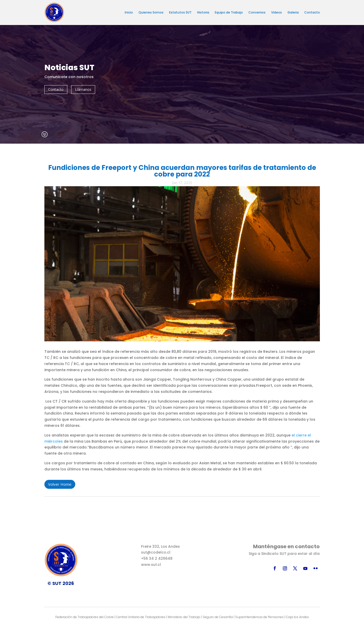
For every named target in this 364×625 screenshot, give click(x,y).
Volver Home (60, 484)
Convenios (257, 12)
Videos (277, 12)
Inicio (129, 12)
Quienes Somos (151, 12)
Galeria (293, 12)
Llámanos (83, 89)
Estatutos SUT (180, 12)
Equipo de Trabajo (229, 12)
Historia (203, 12)
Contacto (312, 12)
